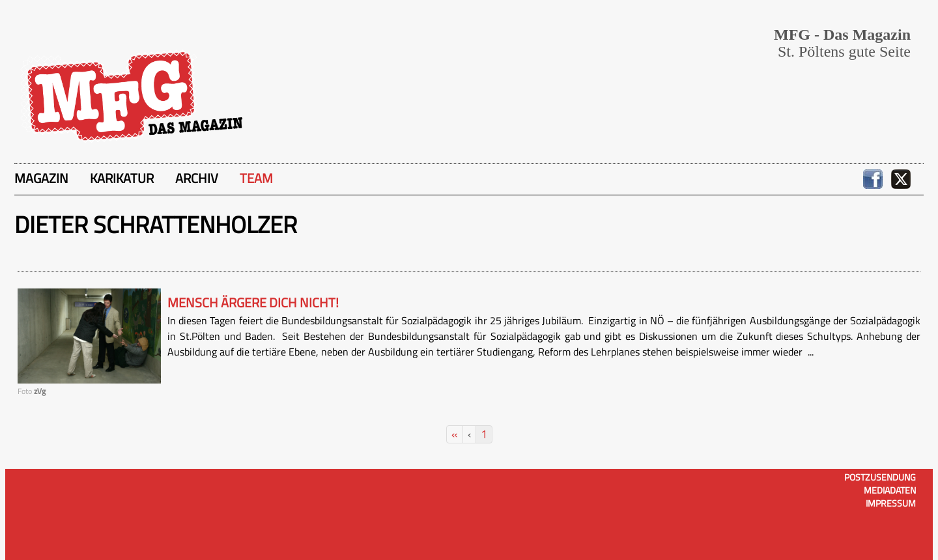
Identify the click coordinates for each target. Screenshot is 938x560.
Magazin (41, 178)
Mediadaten (890, 490)
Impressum (891, 503)
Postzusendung (880, 477)
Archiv (197, 178)
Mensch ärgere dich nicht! (253, 303)
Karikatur (122, 178)
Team (256, 178)
